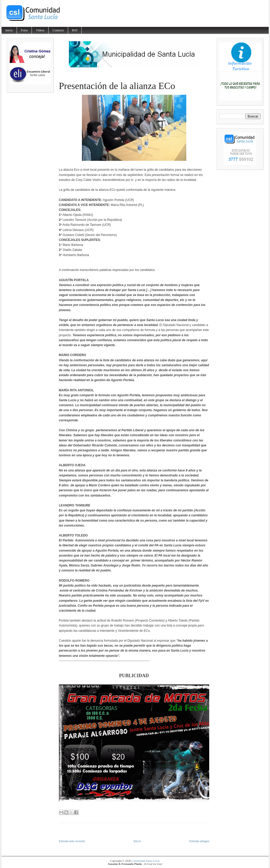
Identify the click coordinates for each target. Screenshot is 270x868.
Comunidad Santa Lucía (146, 861)
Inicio (9, 30)
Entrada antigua (199, 841)
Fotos (24, 30)
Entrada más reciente (72, 841)
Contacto (58, 30)
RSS (75, 30)
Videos (40, 30)
